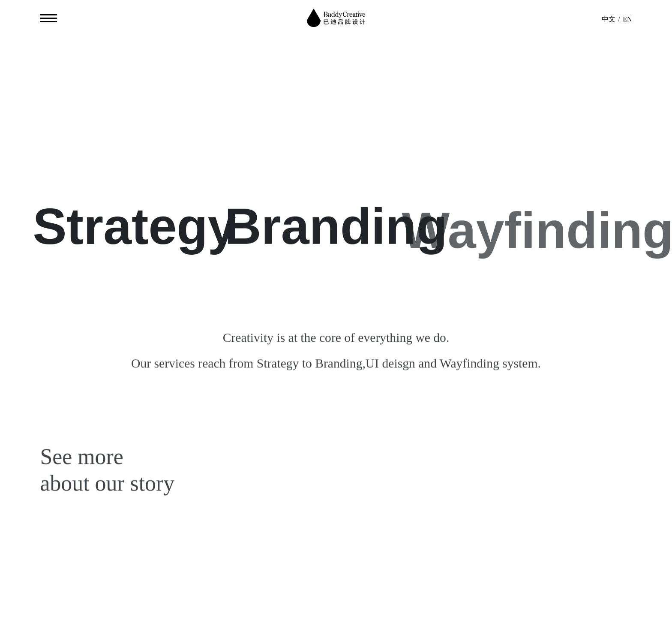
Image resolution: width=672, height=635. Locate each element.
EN (627, 19)
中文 (609, 19)
